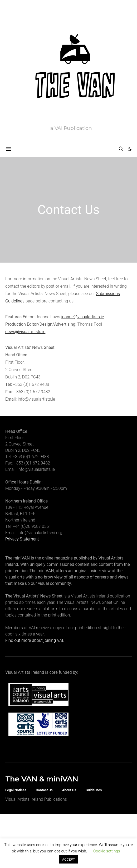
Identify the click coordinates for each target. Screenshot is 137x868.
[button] (130, 149)
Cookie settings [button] (107, 851)
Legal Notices (16, 790)
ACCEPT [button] (69, 859)
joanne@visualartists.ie (82, 317)
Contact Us (44, 790)
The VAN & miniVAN (42, 779)
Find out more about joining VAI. (35, 640)
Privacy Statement (22, 539)
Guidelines (94, 790)
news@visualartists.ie (25, 332)
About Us (69, 790)
